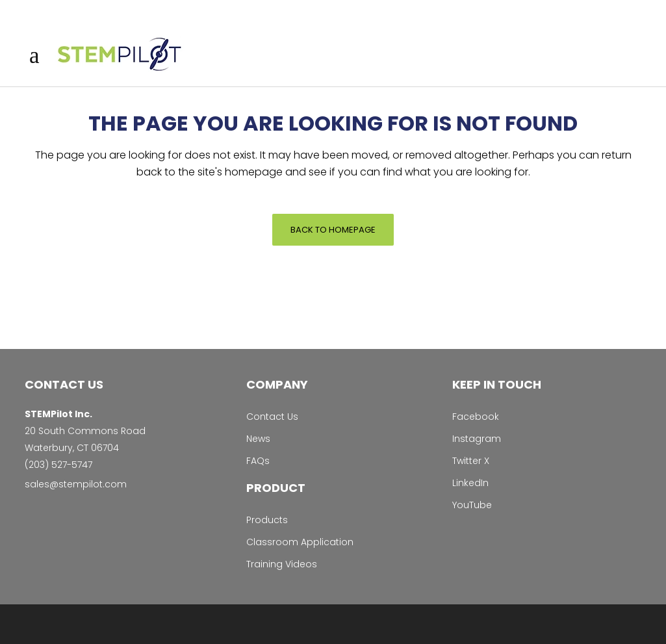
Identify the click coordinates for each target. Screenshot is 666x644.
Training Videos (282, 564)
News (258, 439)
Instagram (477, 439)
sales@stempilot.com (76, 484)
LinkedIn (470, 483)
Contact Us (272, 417)
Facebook (476, 417)
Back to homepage (333, 230)
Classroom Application (300, 542)
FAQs (258, 461)
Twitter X (471, 461)
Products (267, 520)
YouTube (472, 505)
